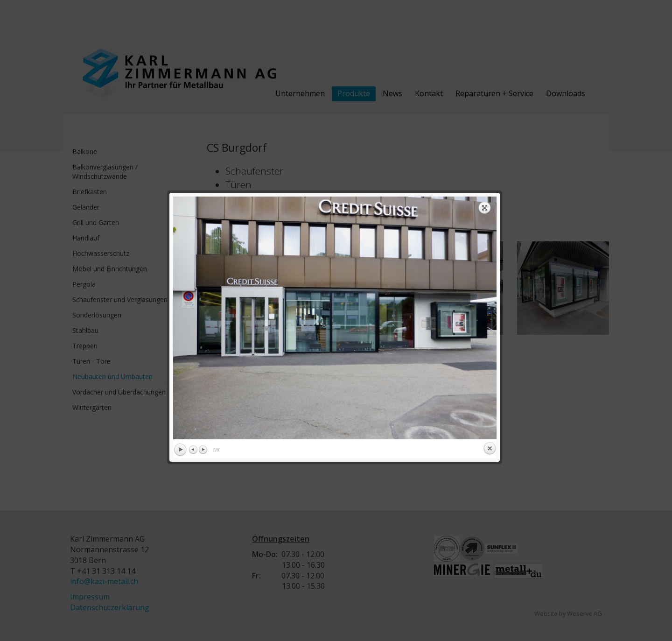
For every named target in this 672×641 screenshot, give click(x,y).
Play (180, 298)
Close (490, 296)
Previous (194, 297)
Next (203, 297)
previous (252, 166)
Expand (485, 56)
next (417, 166)
